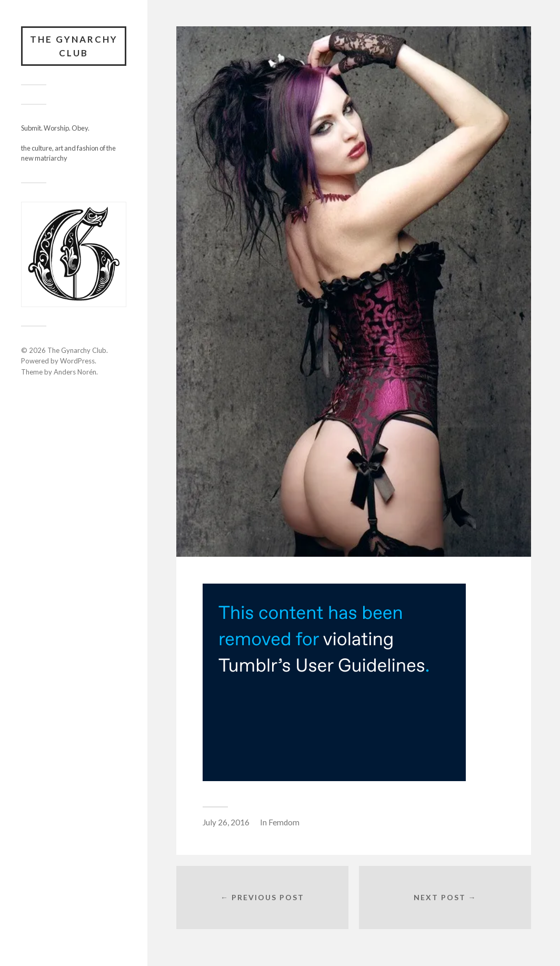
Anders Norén (75, 372)
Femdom (284, 822)
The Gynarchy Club (74, 46)
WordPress (77, 361)
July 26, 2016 (226, 822)
